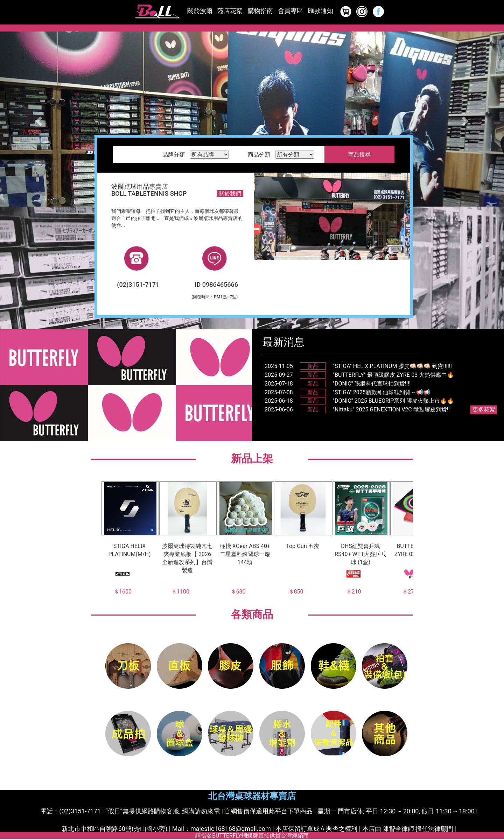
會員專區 (290, 11)
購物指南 (260, 11)
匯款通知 (321, 11)
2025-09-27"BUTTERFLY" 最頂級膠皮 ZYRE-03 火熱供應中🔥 (359, 375)
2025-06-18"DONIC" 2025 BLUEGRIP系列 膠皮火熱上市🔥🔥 (359, 401)
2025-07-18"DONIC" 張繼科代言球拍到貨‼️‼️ (338, 384)
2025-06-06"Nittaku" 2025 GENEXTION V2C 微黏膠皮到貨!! (357, 409)
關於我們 (230, 193)
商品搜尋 (359, 155)
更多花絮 (484, 409)
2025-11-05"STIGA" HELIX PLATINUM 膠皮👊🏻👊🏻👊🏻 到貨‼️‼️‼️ (358, 366)
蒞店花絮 (230, 11)
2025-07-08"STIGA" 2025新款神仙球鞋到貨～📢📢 (347, 392)
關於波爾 (200, 11)
